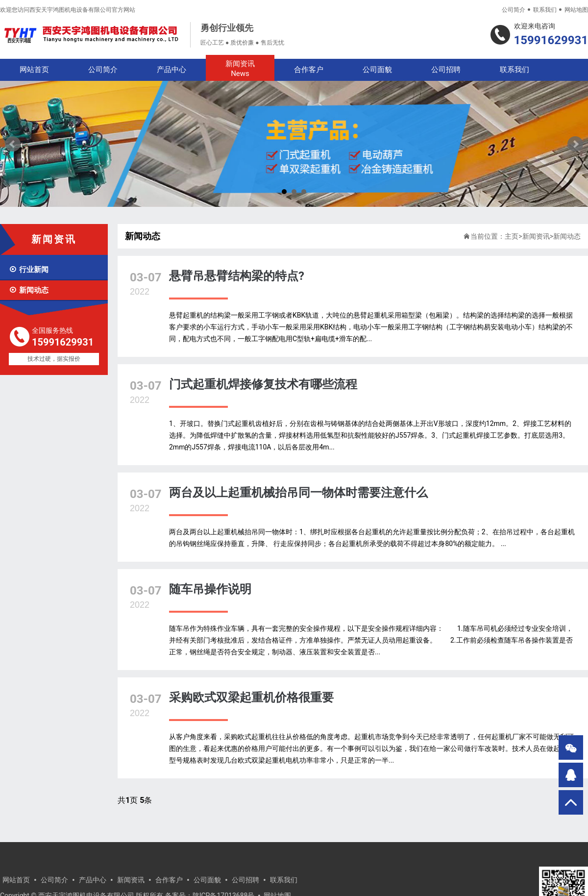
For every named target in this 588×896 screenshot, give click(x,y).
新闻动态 (29, 290)
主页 (512, 236)
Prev (13, 144)
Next (575, 144)
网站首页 (34, 70)
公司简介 (514, 10)
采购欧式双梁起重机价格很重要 (251, 697)
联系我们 (545, 10)
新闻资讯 (240, 69)
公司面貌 (377, 70)
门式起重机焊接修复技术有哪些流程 (263, 384)
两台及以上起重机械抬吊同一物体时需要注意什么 (298, 493)
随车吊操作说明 (210, 589)
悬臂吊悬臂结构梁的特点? (237, 276)
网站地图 (576, 10)
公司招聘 (446, 70)
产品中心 (171, 70)
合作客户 (309, 70)
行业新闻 (29, 270)
